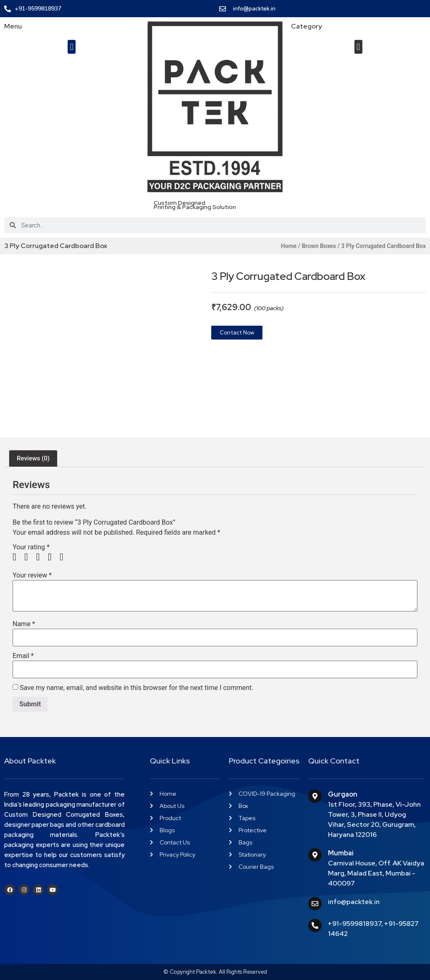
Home (289, 246)
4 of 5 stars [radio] (53, 557)
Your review (32, 575)
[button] (72, 47)
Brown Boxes (319, 246)
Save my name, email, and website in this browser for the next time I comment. (137, 688)
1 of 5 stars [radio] (18, 557)
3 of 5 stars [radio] (41, 557)
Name (24, 624)
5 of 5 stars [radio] (65, 557)
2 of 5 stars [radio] (29, 557)
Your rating (31, 547)
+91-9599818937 (355, 924)
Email (23, 656)
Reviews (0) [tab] (33, 458)
